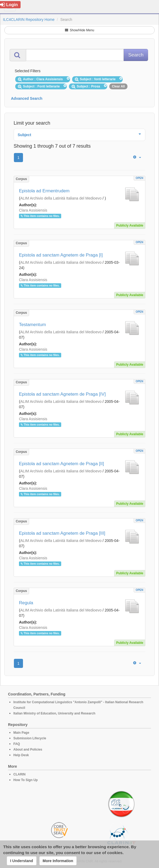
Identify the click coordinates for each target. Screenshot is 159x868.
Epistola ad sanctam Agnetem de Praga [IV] (62, 394)
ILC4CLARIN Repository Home (29, 20)
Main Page (21, 733)
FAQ (17, 744)
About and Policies (28, 750)
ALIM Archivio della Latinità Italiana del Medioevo (61, 198)
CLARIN (19, 774)
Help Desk (21, 755)
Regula (26, 603)
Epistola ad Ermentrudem (44, 191)
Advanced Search (27, 98)
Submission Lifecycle (30, 738)
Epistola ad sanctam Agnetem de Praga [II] (61, 464)
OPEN (139, 178)
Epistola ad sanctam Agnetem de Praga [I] (61, 255)
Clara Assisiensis (33, 210)
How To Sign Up (26, 780)
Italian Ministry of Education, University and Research (54, 713)
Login (9, 5)
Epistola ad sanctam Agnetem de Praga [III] (62, 533)
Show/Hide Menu (80, 30)
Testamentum (32, 325)
